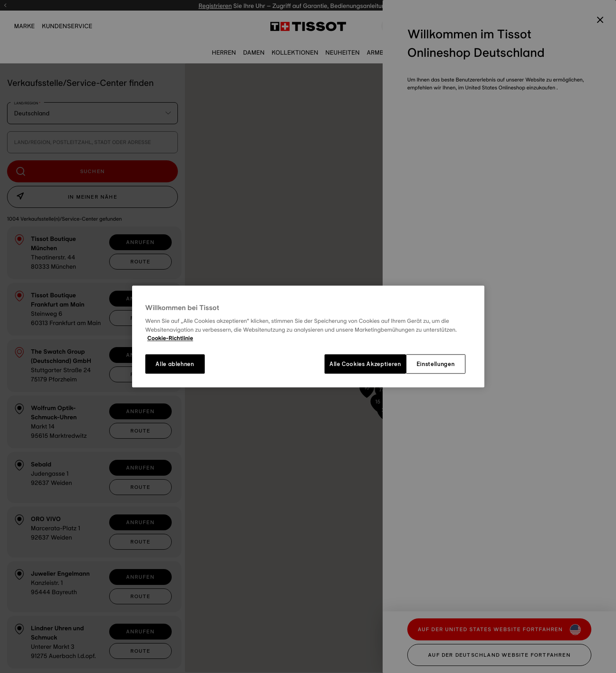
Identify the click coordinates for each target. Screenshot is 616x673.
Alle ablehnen (175, 364)
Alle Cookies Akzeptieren (365, 364)
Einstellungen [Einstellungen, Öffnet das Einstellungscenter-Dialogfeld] (435, 364)
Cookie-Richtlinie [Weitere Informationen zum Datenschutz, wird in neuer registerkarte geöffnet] (170, 339)
